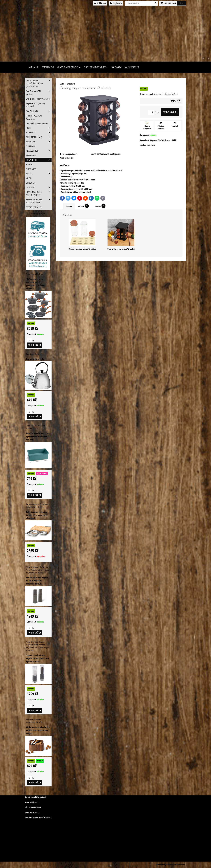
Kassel (39, 174)
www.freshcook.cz (32, 812)
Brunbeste (39, 160)
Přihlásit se (100, 3)
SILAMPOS (39, 133)
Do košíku (170, 112)
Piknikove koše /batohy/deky (39, 193)
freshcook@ (29, 802)
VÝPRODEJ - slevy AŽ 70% (38, 99)
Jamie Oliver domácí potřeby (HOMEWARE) (39, 84)
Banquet (39, 187)
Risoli (39, 128)
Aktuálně (33, 67)
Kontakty (116, 67)
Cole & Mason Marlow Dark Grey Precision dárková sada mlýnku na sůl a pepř (38, 570)
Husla (29, 165)
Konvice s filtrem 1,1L (34, 354)
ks (30, 340)
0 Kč (182, 3)
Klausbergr (39, 151)
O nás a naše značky (69, 67)
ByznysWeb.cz (179, 865)
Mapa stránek (132, 67)
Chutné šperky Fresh (37, 123)
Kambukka (39, 142)
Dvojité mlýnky (34, 207)
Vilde (29, 178)
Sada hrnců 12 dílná (34, 274)
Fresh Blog (48, 67)
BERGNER (30, 183)
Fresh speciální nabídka (34, 117)
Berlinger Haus (39, 137)
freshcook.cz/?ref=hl (38, 214)
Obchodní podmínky (96, 67)
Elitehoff (31, 169)
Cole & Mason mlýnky (39, 93)
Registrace (116, 3)
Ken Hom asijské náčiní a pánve (39, 201)
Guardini (31, 146)
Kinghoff (31, 155)
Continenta (39, 111)
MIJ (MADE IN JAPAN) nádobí (35, 105)
